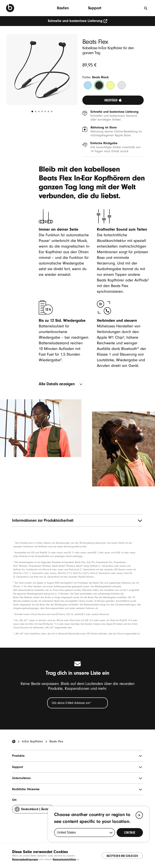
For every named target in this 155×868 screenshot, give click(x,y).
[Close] (139, 815)
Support (95, 8)
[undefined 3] (39, 111)
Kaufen (63, 8)
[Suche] (146, 8)
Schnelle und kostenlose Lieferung (78, 21)
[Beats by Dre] (10, 8)
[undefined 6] (48, 111)
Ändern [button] (33, 810)
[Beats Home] (14, 741)
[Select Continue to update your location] (130, 833)
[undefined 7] (52, 111)
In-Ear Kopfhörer (32, 741)
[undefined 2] (36, 111)
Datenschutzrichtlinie (64, 859)
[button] (42, 70)
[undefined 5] (45, 111)
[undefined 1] (32, 111)
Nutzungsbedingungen (25, 859)
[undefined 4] (42, 111)
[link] (113, 100)
